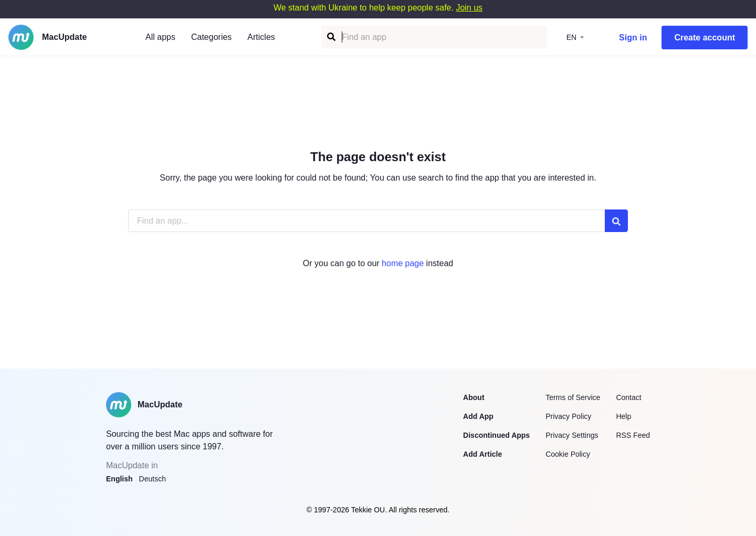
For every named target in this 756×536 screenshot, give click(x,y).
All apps (160, 37)
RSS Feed (633, 435)
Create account (705, 38)
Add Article (482, 454)
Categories (211, 37)
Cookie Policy (568, 454)
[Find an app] (330, 37)
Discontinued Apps (496, 435)
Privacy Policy (568, 416)
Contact (628, 397)
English (119, 479)
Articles (261, 37)
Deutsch (153, 479)
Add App (478, 416)
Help (623, 416)
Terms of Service (573, 397)
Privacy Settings (572, 435)
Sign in (633, 38)
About (474, 397)
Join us (469, 8)
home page (403, 263)
